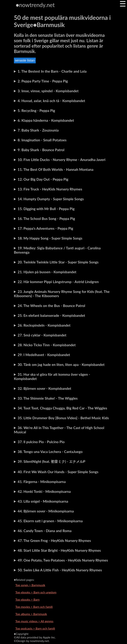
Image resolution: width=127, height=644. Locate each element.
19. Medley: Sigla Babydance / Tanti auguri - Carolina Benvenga (57, 250)
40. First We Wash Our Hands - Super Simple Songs (58, 472)
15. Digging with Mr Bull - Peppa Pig (46, 209)
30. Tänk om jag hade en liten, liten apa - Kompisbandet (61, 365)
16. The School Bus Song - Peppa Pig (46, 219)
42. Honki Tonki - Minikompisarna (44, 491)
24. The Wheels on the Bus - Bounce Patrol (51, 306)
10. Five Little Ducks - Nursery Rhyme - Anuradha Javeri (61, 160)
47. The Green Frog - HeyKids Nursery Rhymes (54, 541)
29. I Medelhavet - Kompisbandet (44, 355)
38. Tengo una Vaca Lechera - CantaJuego (50, 452)
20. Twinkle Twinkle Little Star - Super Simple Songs (58, 262)
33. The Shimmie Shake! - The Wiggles (48, 398)
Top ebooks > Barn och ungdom (36, 592)
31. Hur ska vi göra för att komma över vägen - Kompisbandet (52, 376)
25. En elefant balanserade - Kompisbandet (51, 315)
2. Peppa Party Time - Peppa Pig (43, 81)
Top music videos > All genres (34, 621)
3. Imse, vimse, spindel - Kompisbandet (48, 91)
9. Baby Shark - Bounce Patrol (41, 150)
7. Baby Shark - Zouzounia (38, 130)
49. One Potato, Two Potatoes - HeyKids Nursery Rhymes (63, 560)
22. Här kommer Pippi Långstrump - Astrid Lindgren (58, 282)
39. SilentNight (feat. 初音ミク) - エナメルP (51, 461)
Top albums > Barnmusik (31, 614)
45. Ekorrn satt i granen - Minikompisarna (50, 521)
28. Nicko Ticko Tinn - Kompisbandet (47, 345)
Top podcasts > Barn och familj (35, 628)
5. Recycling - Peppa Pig (36, 111)
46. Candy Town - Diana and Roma (45, 531)
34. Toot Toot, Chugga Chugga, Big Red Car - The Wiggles (62, 408)
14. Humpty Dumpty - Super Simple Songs (51, 199)
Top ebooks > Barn (27, 599)
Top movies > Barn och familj (34, 607)
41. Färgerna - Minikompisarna (42, 482)
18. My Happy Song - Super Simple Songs (50, 238)
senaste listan (25, 60)
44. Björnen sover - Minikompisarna (46, 511)
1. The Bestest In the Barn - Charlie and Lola (52, 71)
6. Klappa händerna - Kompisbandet (46, 120)
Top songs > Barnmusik (30, 585)
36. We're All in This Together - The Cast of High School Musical (59, 430)
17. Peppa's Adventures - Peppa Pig (45, 228)
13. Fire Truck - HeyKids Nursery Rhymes (50, 189)
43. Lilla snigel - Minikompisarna (43, 501)
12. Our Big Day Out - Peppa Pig (43, 179)
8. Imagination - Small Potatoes (42, 140)
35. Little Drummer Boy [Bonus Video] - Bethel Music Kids (63, 418)
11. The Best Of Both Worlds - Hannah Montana (55, 169)
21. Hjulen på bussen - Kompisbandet (47, 272)
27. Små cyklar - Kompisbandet (42, 335)
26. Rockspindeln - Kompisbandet (44, 325)
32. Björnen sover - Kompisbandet (44, 388)
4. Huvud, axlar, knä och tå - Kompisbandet (51, 101)
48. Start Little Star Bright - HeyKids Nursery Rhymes (59, 550)
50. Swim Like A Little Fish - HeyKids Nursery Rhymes (60, 570)
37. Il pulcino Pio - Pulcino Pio (41, 442)
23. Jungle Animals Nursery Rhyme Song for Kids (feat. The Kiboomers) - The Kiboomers (62, 294)
